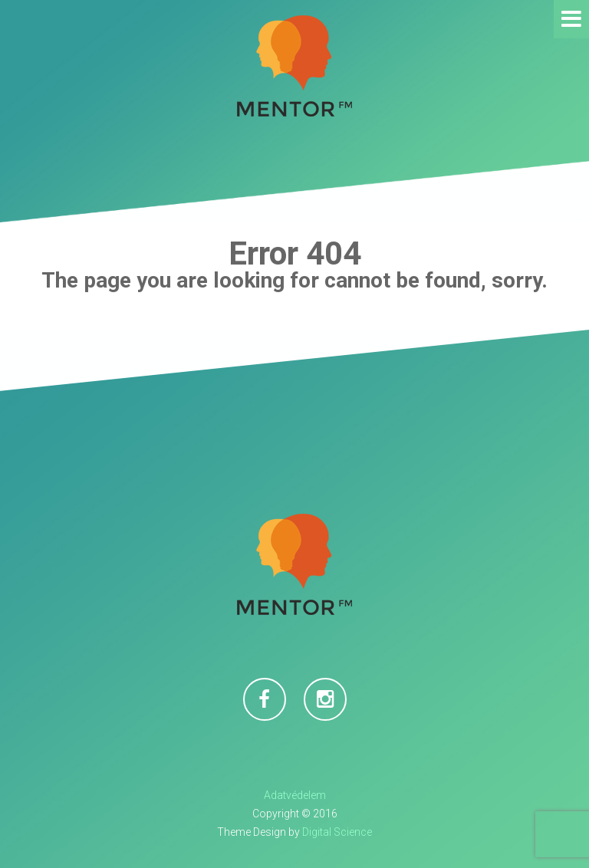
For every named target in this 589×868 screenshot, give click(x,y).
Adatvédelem (295, 795)
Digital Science (337, 832)
